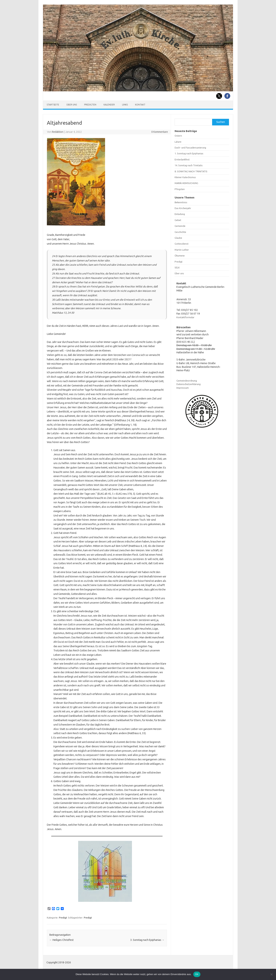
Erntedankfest (182, 159)
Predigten (90, 105)
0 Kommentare (160, 132)
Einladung (180, 214)
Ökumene (180, 256)
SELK (177, 267)
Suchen (221, 122)
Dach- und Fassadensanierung (190, 148)
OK (197, 974)
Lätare (178, 142)
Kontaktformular (185, 317)
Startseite (53, 105)
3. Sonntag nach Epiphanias (147, 940)
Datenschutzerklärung (189, 384)
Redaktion (58, 132)
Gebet (178, 220)
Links (125, 105)
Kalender (109, 105)
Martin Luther (182, 250)
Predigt (63, 918)
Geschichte (180, 232)
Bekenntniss (181, 202)
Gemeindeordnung (187, 381)
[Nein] (271, 974)
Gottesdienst (182, 244)
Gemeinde (180, 226)
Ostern (178, 136)
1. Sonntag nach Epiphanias (189, 153)
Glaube (178, 238)
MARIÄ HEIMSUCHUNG (186, 183)
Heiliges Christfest (61, 940)
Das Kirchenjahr (183, 208)
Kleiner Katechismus (185, 177)
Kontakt (140, 105)
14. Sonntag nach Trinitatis (189, 165)
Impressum (183, 388)
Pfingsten (180, 189)
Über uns (72, 105)
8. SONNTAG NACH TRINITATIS (191, 171)
